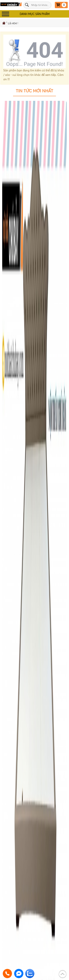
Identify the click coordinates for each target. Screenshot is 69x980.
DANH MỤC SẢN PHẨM (35, 14)
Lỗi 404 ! (13, 23)
